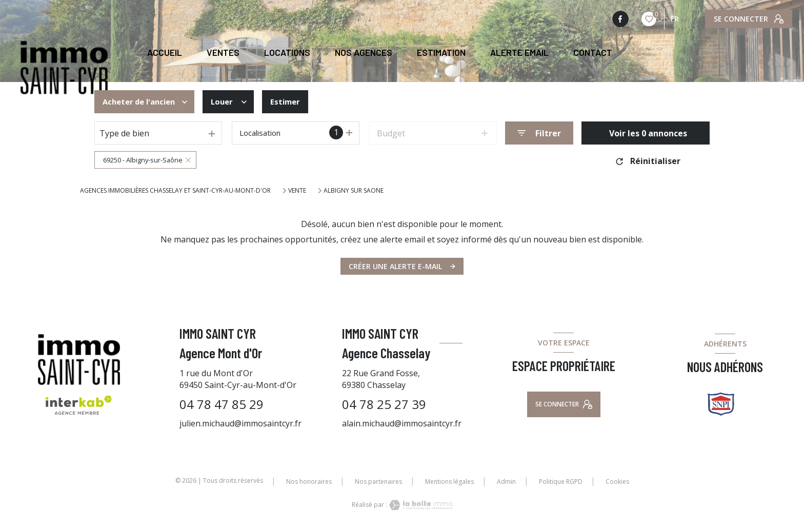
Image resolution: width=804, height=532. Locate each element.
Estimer (294, 102)
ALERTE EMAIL (519, 53)
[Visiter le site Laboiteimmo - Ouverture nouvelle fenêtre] (420, 505)
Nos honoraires (309, 482)
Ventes (223, 53)
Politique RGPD (561, 482)
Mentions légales (449, 482)
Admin (506, 482)
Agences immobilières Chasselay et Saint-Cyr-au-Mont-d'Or (175, 190)
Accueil (165, 53)
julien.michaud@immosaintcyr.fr (240, 423)
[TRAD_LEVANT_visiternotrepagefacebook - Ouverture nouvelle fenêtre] (620, 19)
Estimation (441, 53)
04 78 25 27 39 (384, 404)
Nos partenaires (378, 482)
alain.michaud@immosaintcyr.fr (402, 423)
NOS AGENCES (364, 53)
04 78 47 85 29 (222, 404)
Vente (297, 191)
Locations (287, 53)
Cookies (617, 482)
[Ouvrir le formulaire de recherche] (539, 133)
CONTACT (593, 53)
